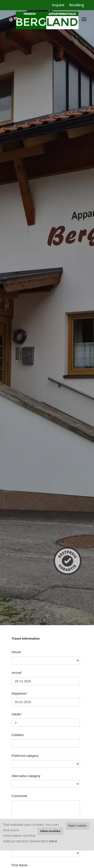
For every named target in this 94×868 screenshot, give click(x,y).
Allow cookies (50, 831)
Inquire (58, 5)
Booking (77, 5)
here (53, 841)
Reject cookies (77, 826)
